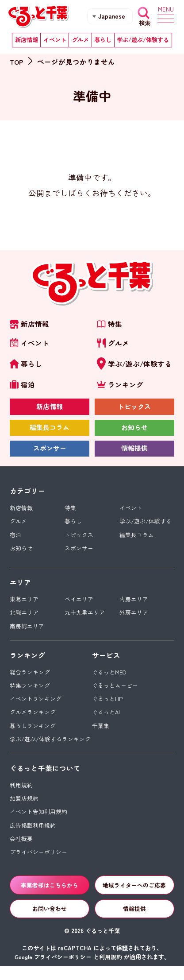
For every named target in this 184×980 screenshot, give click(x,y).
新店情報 (27, 41)
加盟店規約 (24, 808)
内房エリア (134, 606)
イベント (55, 41)
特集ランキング (30, 693)
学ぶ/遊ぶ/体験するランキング (50, 748)
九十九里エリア (85, 619)
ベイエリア (79, 606)
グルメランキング (33, 721)
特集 (70, 513)
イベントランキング (36, 707)
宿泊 (15, 540)
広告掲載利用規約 (33, 836)
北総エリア (24, 619)
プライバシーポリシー (38, 864)
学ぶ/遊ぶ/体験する (143, 41)
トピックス (134, 410)
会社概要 (21, 850)
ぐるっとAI (106, 721)
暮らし (103, 41)
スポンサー (50, 453)
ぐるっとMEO (110, 680)
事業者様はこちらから (50, 897)
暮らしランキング (33, 734)
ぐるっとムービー (115, 693)
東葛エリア (24, 606)
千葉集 (101, 734)
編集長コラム (50, 431)
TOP (17, 62)
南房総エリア (27, 633)
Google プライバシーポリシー (53, 970)
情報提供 (134, 453)
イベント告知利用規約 (38, 822)
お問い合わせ (50, 922)
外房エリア (134, 619)
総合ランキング (30, 680)
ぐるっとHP (107, 707)
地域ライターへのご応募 (134, 897)
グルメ (80, 41)
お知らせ (134, 431)
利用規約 (21, 795)
